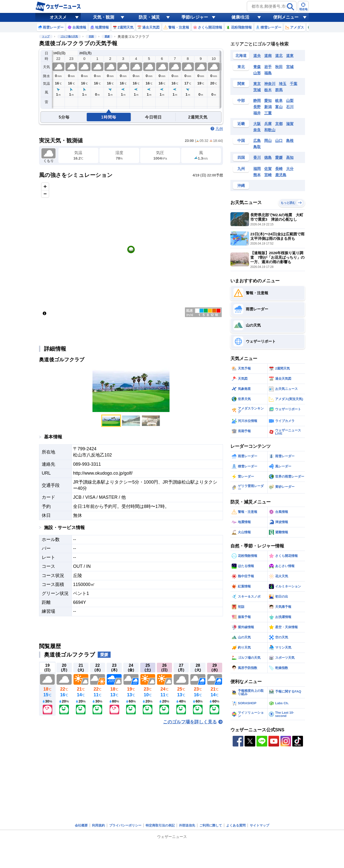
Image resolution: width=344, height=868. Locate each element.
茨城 (257, 90)
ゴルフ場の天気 (69, 36)
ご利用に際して (211, 825)
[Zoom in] (45, 186)
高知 (290, 157)
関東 (241, 84)
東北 (241, 67)
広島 (257, 141)
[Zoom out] (45, 194)
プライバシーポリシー (125, 825)
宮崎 (268, 175)
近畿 (241, 124)
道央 (257, 56)
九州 (241, 169)
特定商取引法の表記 (160, 825)
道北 (279, 56)
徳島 (268, 157)
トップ (46, 36)
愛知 (268, 101)
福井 (257, 113)
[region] (131, 249)
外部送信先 (187, 825)
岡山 (268, 141)
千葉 (294, 84)
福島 (268, 73)
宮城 (290, 67)
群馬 (279, 90)
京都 (279, 124)
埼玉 (283, 84)
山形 (257, 73)
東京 (257, 84)
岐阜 (279, 101)
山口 (279, 141)
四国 (91, 36)
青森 (257, 67)
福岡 (257, 169)
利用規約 (98, 825)
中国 (241, 141)
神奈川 (270, 84)
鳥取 (257, 147)
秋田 (279, 67)
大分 (290, 169)
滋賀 (290, 124)
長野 (257, 107)
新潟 (268, 107)
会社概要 (81, 825)
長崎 (279, 169)
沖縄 (241, 186)
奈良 (257, 130)
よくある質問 (236, 825)
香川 (257, 157)
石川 (290, 107)
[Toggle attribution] (44, 313)
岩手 (268, 67)
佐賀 (268, 169)
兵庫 (268, 124)
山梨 (290, 101)
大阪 (257, 124)
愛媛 (107, 36)
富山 (279, 107)
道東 (290, 56)
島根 (290, 141)
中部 (241, 101)
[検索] (291, 7)
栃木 (268, 90)
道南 (268, 56)
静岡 (257, 101)
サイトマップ (259, 825)
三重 (268, 113)
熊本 (257, 175)
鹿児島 (281, 175)
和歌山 (270, 130)
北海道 (241, 56)
